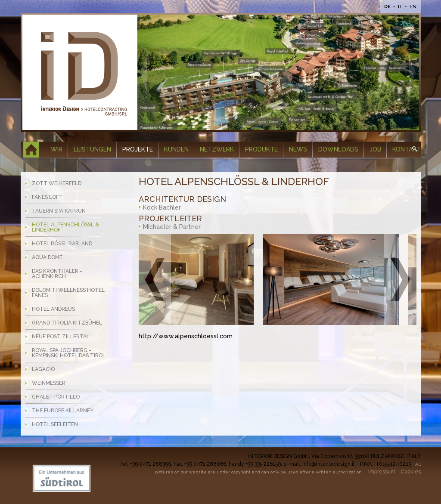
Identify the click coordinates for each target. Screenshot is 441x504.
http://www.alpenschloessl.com (186, 336)
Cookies (411, 472)
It (401, 7)
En (413, 7)
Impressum (382, 472)
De (388, 7)
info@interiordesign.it (329, 464)
